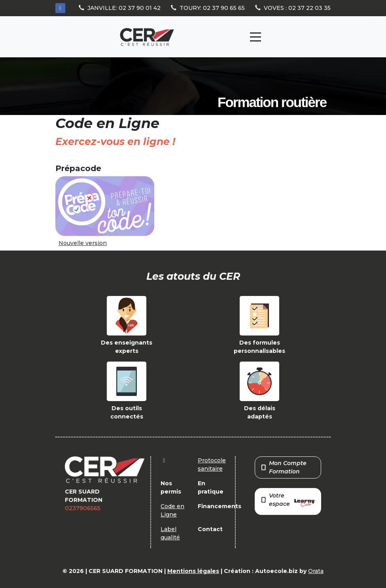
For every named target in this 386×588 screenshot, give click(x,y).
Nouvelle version (83, 243)
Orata (316, 571)
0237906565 (83, 508)
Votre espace (288, 500)
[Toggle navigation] (255, 37)
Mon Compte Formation (284, 467)
